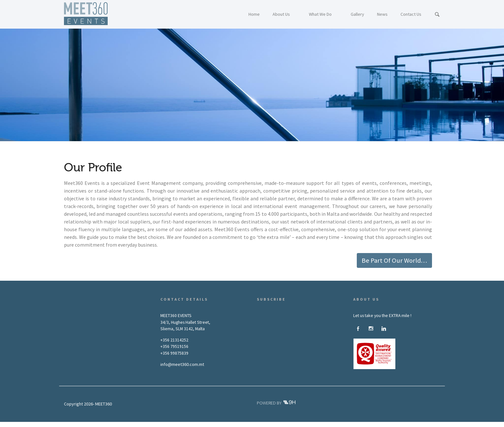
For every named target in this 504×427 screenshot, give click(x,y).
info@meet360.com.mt (182, 364)
